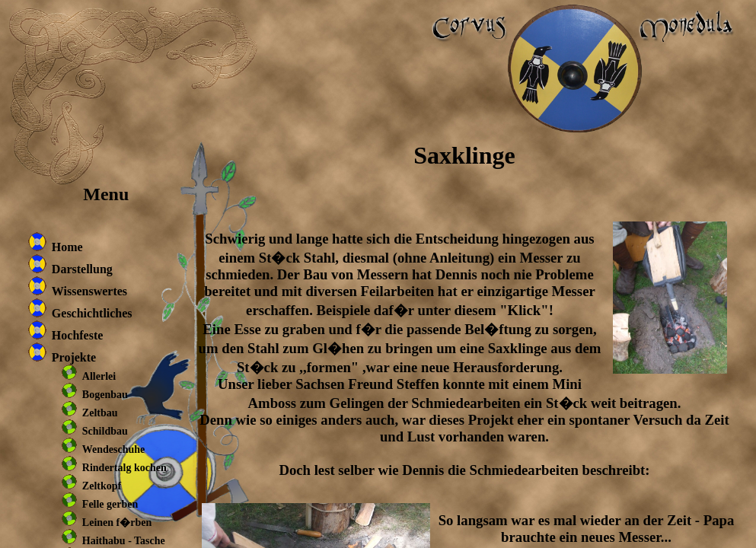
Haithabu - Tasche (124, 541)
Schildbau (105, 431)
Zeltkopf (102, 486)
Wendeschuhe (113, 449)
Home (67, 247)
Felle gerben (110, 504)
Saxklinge (464, 155)
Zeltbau (100, 413)
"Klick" (524, 310)
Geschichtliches (92, 313)
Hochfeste (78, 335)
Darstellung (82, 269)
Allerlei (99, 376)
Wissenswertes (89, 291)
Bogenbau (105, 395)
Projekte (74, 357)
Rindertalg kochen (124, 468)
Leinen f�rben (117, 523)
